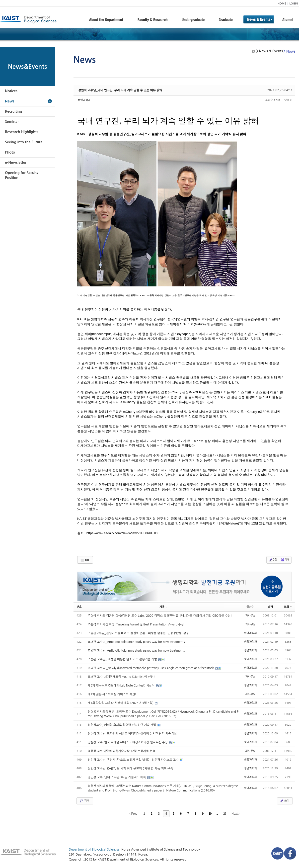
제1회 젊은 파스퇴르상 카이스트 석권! (112, 694)
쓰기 (284, 801)
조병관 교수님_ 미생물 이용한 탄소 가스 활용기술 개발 (123, 659)
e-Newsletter (16, 163)
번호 (79, 607)
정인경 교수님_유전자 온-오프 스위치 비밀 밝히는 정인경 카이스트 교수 (134, 760)
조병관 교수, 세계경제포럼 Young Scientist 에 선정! (121, 677)
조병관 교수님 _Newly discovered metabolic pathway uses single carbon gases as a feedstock (151, 668)
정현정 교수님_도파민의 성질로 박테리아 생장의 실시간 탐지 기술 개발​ (133, 734)
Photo (10, 152)
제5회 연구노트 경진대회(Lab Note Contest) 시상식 (122, 686)
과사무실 (250, 616)
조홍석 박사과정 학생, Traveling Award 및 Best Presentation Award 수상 (136, 624)
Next (235, 814)
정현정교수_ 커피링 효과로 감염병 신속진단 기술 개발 (122, 725)
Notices (11, 91)
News (10, 101)
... (217, 814)
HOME (282, 4)
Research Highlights (22, 132)
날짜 (270, 607)
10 (210, 814)
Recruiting (14, 111)
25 (225, 814)
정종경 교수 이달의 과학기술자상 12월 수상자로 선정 (122, 751)
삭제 (285, 560)
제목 (163, 607)
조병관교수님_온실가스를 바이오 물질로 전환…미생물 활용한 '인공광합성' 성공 (138, 633)
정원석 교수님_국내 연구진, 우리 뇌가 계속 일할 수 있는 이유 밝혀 (120, 90)
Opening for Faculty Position (22, 175)
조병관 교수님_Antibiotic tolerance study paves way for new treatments (136, 642)
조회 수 (288, 607)
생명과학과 (84, 100)
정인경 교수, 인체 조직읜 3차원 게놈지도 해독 (117, 777)
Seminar (12, 122)
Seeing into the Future (24, 142)
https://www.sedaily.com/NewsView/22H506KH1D (122, 533)
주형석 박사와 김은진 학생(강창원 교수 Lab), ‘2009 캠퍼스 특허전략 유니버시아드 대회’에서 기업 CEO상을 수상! (160, 616)
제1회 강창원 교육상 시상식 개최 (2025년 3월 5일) (121, 703)
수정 (273, 560)
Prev (133, 814)
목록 (85, 560)
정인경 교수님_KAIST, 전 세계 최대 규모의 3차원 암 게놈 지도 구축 (130, 769)
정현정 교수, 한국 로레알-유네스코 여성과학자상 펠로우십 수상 (128, 742)
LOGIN (294, 4)
